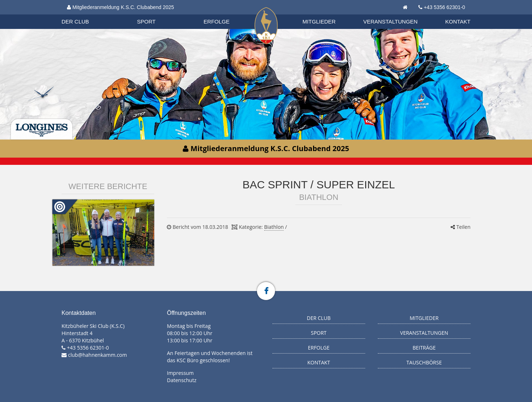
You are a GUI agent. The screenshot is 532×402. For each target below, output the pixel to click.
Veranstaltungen (390, 22)
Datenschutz (181, 380)
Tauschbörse (424, 362)
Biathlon (82, 14)
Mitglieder (319, 22)
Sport (146, 22)
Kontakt (458, 22)
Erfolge (217, 22)
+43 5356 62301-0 (444, 7)
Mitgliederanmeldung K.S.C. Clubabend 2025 (121, 7)
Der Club (75, 22)
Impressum (180, 373)
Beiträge (424, 348)
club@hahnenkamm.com (98, 355)
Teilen (461, 227)
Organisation (82, 14)
